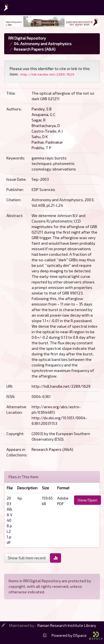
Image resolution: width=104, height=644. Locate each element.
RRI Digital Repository (27, 38)
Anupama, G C (44, 114)
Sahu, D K (40, 137)
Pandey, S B (42, 109)
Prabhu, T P (41, 148)
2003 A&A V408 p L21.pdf (10, 520)
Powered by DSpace (77, 635)
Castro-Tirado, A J (47, 131)
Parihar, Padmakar (47, 142)
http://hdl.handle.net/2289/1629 (61, 386)
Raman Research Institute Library (67, 625)
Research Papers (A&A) (35, 49)
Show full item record (27, 558)
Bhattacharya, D (46, 126)
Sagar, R (39, 120)
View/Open (87, 500)
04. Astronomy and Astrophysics (43, 44)
